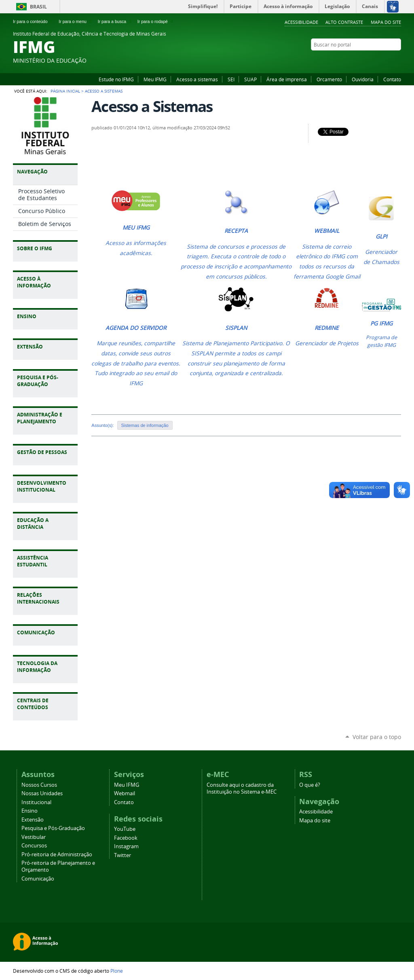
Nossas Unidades (42, 793)
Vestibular (34, 837)
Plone (117, 971)
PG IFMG (381, 323)
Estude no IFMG (116, 79)
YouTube (367, 60)
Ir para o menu (76, 21)
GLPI (381, 237)
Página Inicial (65, 91)
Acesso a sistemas (197, 79)
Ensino (30, 811)
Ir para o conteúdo (34, 21)
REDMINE (327, 328)
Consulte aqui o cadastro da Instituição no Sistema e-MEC (242, 788)
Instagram (387, 60)
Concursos (34, 846)
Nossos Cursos (39, 785)
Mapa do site (386, 22)
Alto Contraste (344, 22)
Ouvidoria (363, 79)
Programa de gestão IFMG (381, 341)
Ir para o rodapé (156, 21)
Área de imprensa (287, 79)
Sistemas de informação (145, 425)
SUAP (250, 79)
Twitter (397, 60)
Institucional (36, 802)
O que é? (310, 785)
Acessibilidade (301, 22)
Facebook (377, 60)
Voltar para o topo (377, 737)
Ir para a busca (115, 21)
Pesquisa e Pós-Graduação (53, 828)
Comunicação (38, 879)
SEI (231, 79)
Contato (392, 79)
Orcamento (329, 79)
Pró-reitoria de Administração (57, 854)
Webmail (125, 793)
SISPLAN (236, 328)
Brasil (38, 7)
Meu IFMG (155, 79)
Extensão (33, 820)
